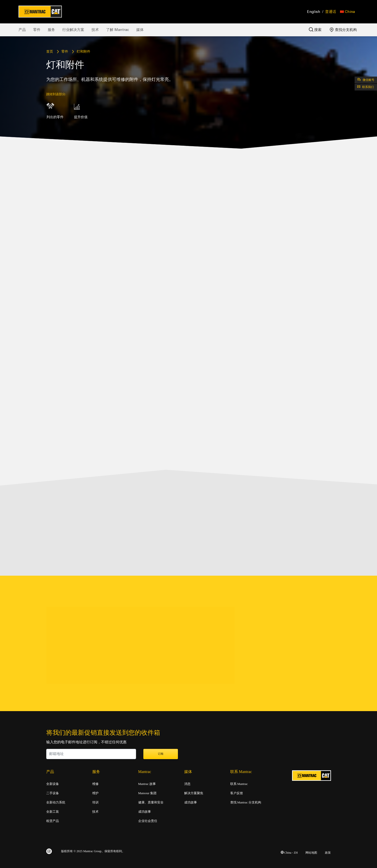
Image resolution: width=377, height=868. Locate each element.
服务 (51, 30)
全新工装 (53, 811)
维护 (95, 792)
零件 (37, 30)
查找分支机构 (343, 30)
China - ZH (289, 852)
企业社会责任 (148, 820)
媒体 (140, 30)
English (314, 12)
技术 (95, 30)
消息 (187, 783)
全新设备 (53, 783)
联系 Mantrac (239, 783)
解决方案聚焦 (194, 792)
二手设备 (53, 792)
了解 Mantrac (118, 30)
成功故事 (145, 811)
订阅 (161, 753)
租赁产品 (53, 820)
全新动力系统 (56, 801)
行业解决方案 (73, 30)
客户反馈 (237, 792)
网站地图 (311, 852)
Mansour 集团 (147, 792)
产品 (22, 30)
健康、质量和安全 (151, 801)
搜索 (315, 30)
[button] (347, 12)
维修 (95, 783)
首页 (50, 52)
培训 (95, 801)
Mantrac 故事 (147, 783)
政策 (328, 852)
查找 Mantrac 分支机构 (246, 801)
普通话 (331, 12)
